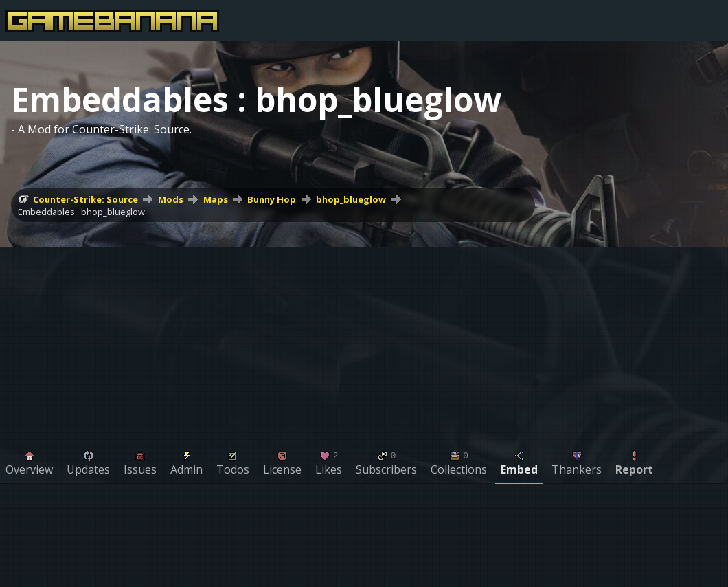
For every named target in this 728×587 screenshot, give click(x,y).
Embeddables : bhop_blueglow (81, 212)
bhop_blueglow (351, 199)
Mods (171, 199)
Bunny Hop (272, 199)
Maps (216, 199)
